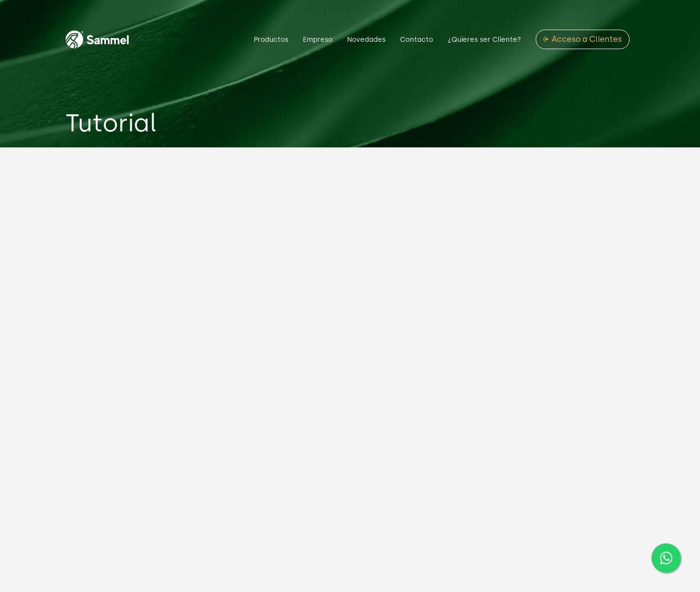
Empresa (318, 40)
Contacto (417, 40)
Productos (271, 40)
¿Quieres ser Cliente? (484, 40)
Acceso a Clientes (587, 39)
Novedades (366, 40)
